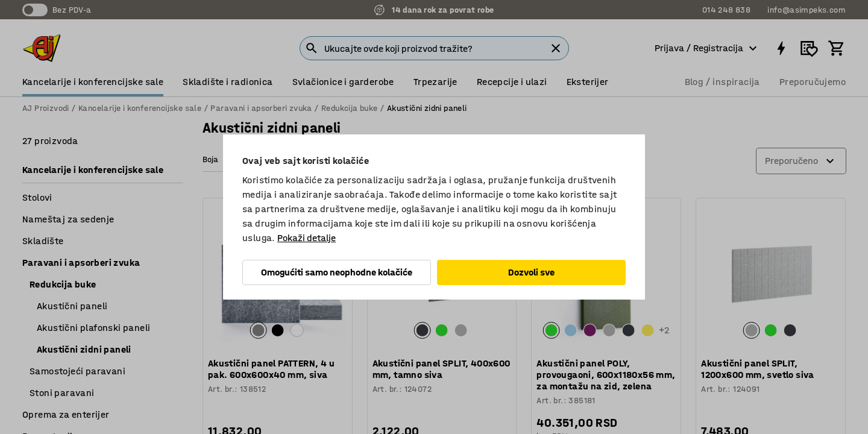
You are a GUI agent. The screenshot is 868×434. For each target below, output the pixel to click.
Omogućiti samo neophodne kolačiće (337, 272)
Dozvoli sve (531, 272)
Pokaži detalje (307, 238)
